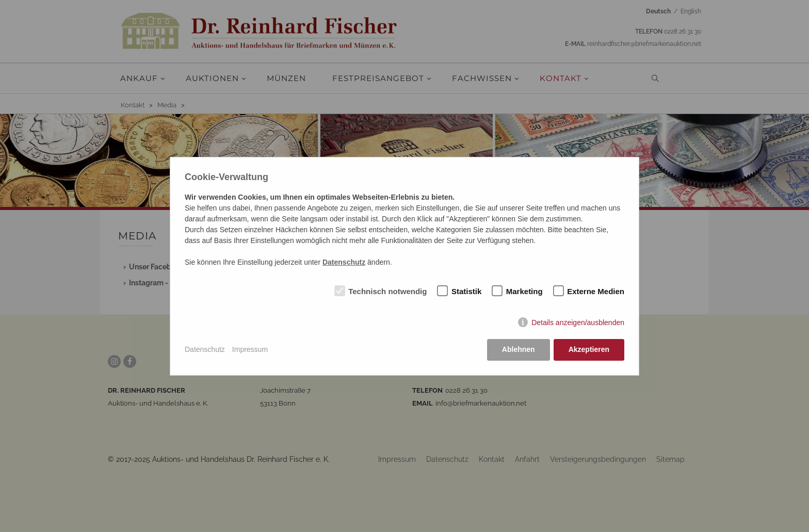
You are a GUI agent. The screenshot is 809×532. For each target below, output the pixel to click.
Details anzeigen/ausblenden (578, 323)
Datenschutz (205, 349)
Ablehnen (519, 349)
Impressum (250, 349)
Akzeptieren (589, 349)
